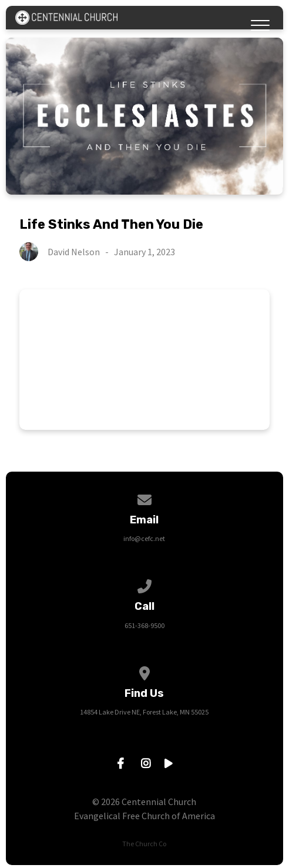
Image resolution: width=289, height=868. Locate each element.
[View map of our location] (144, 671)
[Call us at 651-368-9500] (144, 584)
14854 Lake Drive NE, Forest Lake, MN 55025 (144, 712)
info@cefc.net (144, 538)
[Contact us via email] (144, 498)
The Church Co (144, 844)
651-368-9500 (144, 625)
